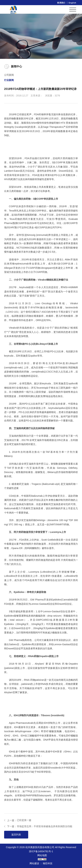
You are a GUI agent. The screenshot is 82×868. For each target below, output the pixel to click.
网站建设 (34, 863)
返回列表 (16, 835)
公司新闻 (9, 75)
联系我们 (61, 3)
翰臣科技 (48, 863)
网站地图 (42, 855)
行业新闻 (9, 80)
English (73, 3)
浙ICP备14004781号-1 (41, 851)
